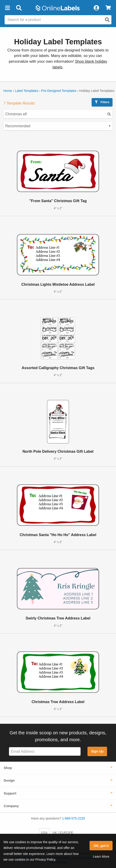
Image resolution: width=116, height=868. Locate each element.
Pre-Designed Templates (59, 91)
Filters (102, 102)
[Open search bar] (19, 8)
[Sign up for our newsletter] (45, 751)
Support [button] (10, 793)
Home (8, 91)
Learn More (101, 857)
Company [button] (11, 806)
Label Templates (27, 91)
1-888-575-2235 (74, 818)
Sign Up (97, 751)
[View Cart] (108, 8)
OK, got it (101, 846)
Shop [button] (8, 768)
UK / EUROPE (63, 833)
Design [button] (9, 780)
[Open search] (107, 20)
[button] (7, 8)
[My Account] (96, 8)
